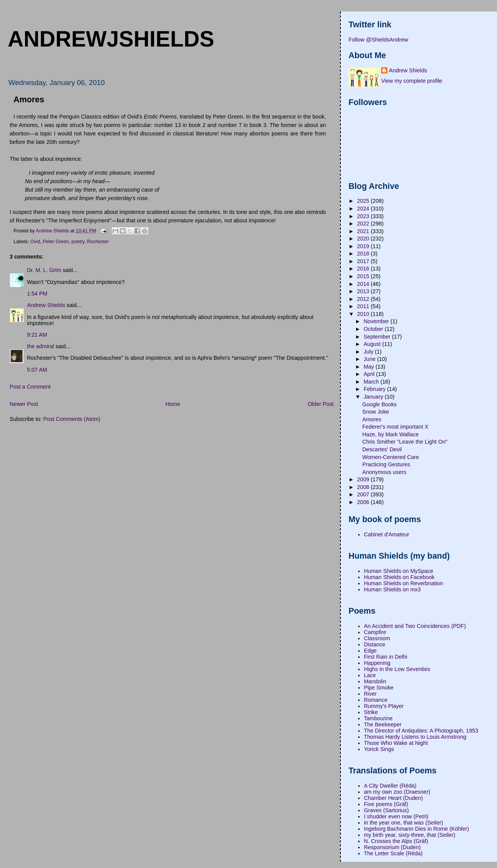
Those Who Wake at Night (396, 743)
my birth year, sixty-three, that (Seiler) (410, 835)
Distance (375, 644)
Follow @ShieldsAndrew (378, 40)
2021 (364, 231)
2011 (364, 306)
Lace (370, 675)
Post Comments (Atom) (72, 419)
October (374, 329)
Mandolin (375, 681)
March (372, 382)
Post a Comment (30, 387)
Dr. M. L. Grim (44, 270)
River (370, 694)
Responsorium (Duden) (392, 847)
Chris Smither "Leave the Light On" (405, 442)
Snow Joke (376, 412)
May (369, 367)
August (373, 344)
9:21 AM (37, 335)
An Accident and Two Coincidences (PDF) (415, 626)
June (370, 359)
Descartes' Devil (382, 449)
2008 (364, 487)
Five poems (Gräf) (386, 804)
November (377, 321)
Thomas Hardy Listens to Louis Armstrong (415, 737)
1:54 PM (37, 294)
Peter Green (56, 242)
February (375, 389)
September (378, 337)
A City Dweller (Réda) (390, 786)
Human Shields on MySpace (399, 571)
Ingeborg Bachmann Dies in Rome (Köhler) (416, 829)
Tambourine (378, 718)
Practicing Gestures (386, 464)
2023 (364, 216)
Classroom (377, 638)
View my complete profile (412, 81)
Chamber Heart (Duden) (393, 798)
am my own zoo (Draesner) (397, 792)
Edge (370, 651)
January (374, 397)
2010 (364, 314)
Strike (371, 712)
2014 (364, 284)
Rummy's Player (384, 706)
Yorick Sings (379, 749)
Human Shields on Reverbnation (404, 583)
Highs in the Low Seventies (397, 669)
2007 (364, 494)
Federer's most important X (395, 427)
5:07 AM (37, 370)
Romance (376, 700)
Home (173, 404)
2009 (364, 479)
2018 (364, 254)
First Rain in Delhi (386, 657)
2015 (364, 276)
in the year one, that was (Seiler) (404, 823)
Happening (377, 663)
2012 (364, 299)
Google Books (380, 404)
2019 (364, 246)
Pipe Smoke (379, 688)
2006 (364, 502)
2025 (364, 201)
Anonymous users (384, 472)
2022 (364, 224)
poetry (78, 242)
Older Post (321, 404)
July (369, 352)
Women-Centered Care (391, 457)
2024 (364, 209)
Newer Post (24, 404)
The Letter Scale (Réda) (393, 853)
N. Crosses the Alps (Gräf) (396, 841)
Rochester (98, 242)
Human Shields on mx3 (392, 589)
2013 (364, 291)
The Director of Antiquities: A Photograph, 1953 (421, 731)
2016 (364, 269)
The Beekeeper (383, 724)
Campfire (375, 632)
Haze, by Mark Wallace (390, 434)
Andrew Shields (46, 305)
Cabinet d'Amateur (387, 534)
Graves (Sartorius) (386, 810)
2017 (364, 261)
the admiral (41, 346)
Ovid (35, 242)
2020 (364, 239)
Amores (372, 419)
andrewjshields (111, 39)
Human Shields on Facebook (399, 577)
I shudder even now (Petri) (396, 816)
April (370, 374)
